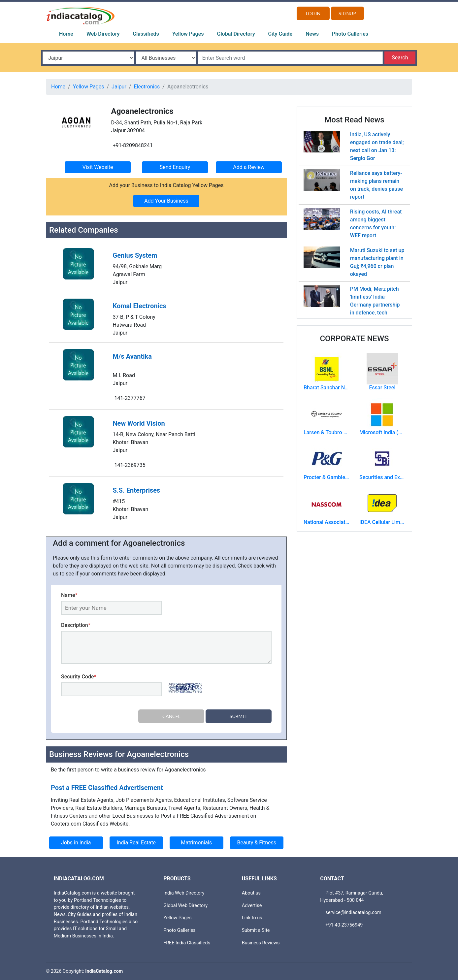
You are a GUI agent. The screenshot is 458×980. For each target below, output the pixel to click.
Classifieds (146, 34)
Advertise (252, 905)
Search (400, 58)
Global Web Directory (185, 905)
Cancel (171, 716)
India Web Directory (184, 893)
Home (66, 34)
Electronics (147, 87)
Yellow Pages (188, 34)
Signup (347, 13)
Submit (239, 716)
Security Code (79, 677)
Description (76, 625)
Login (313, 13)
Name (69, 595)
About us (251, 893)
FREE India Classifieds (187, 943)
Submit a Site (256, 930)
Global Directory (236, 34)
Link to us (252, 918)
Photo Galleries (350, 34)
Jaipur (119, 87)
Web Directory (103, 34)
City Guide (280, 34)
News (312, 34)
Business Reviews (261, 943)
